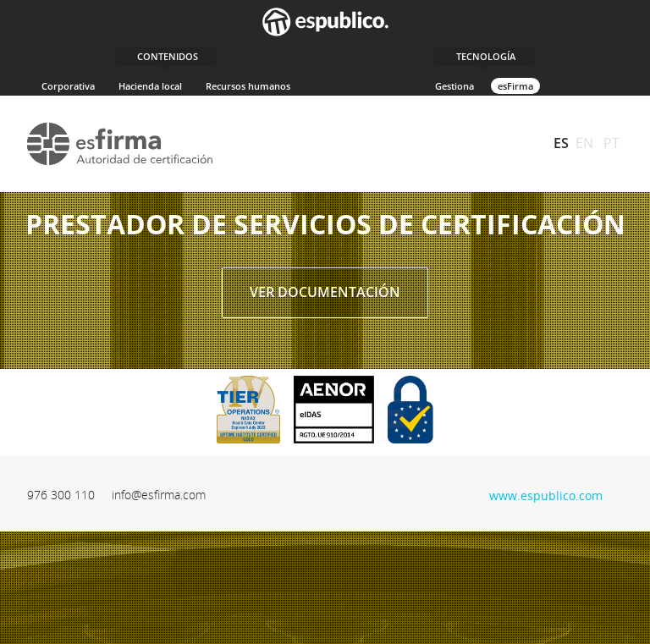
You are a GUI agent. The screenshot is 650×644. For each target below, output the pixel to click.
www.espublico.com (546, 494)
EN (584, 143)
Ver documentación (325, 292)
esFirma (515, 86)
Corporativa (68, 86)
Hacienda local (150, 86)
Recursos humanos (248, 86)
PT (611, 143)
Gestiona (454, 86)
